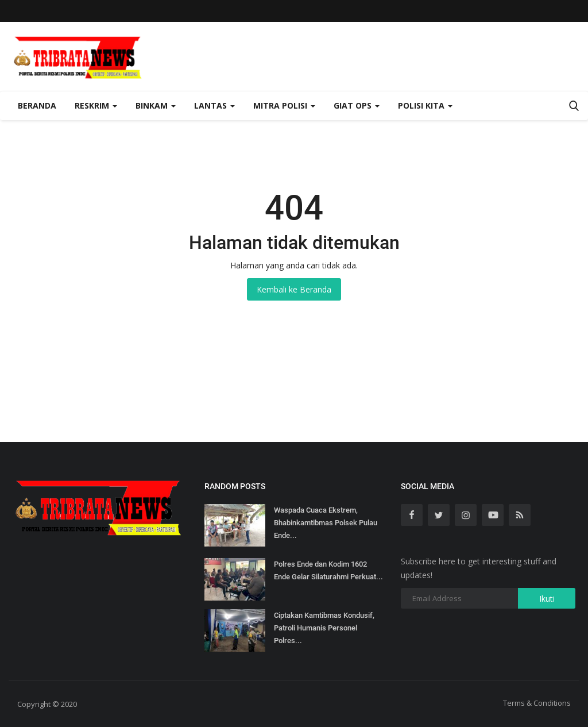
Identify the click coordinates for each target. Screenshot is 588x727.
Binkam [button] (156, 105)
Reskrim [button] (96, 105)
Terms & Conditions (537, 703)
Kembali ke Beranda (294, 289)
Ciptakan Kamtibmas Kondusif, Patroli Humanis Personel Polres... (324, 628)
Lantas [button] (214, 105)
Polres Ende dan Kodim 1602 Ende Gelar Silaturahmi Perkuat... (328, 570)
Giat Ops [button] (357, 105)
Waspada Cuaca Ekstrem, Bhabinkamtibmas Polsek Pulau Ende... (326, 523)
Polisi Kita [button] (425, 105)
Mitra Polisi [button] (284, 105)
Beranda (37, 105)
